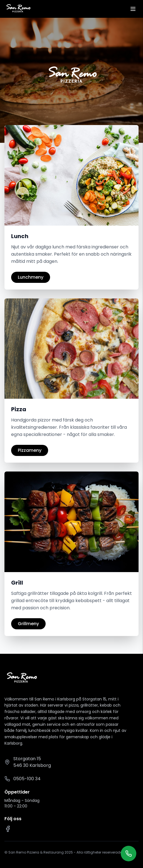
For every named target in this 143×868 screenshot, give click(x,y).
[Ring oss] (129, 854)
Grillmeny (28, 624)
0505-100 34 (27, 779)
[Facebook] (8, 829)
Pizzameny (30, 450)
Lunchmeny (31, 277)
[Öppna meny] (133, 9)
